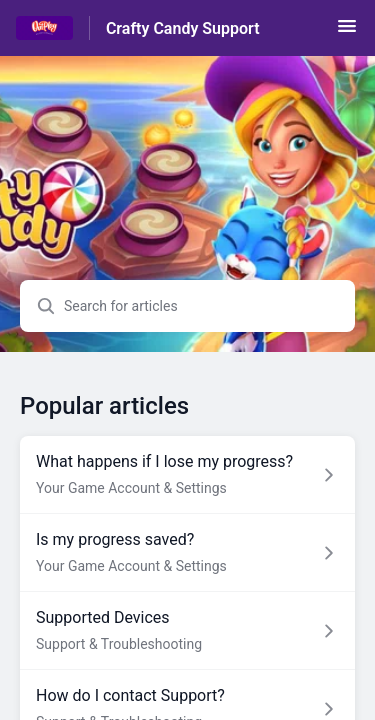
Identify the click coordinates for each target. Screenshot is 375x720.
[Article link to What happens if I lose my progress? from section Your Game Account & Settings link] (187, 475)
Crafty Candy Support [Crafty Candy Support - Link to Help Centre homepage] (183, 28)
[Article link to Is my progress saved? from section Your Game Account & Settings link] (187, 553)
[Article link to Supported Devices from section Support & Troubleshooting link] (187, 631)
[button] (347, 32)
